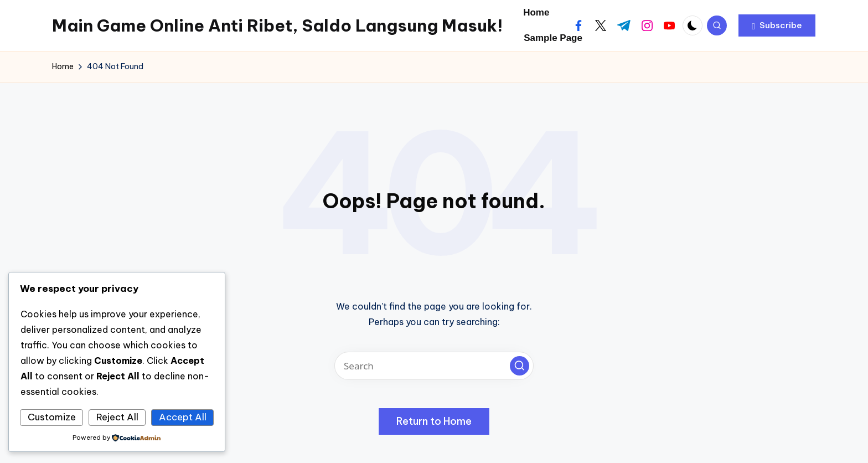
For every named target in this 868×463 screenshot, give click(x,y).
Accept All (183, 417)
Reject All (117, 417)
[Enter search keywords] (434, 366)
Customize (52, 417)
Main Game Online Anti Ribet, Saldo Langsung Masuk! (277, 25)
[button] (777, 25)
